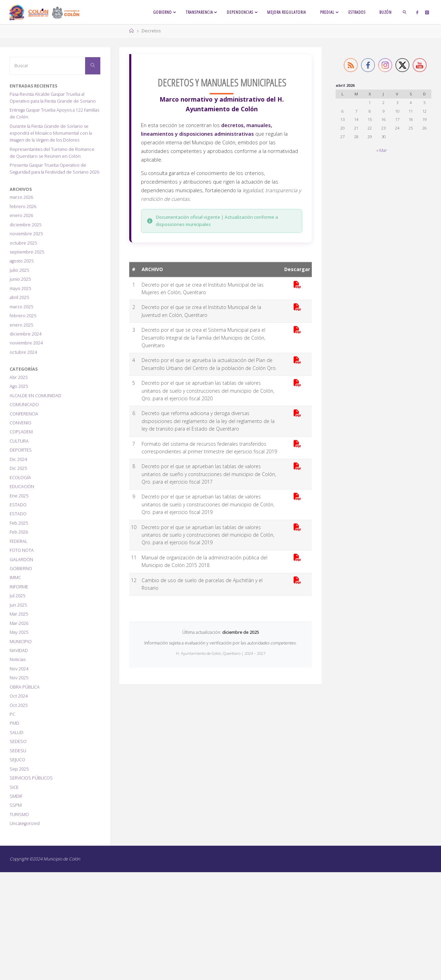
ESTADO (18, 505)
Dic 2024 (18, 459)
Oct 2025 (19, 705)
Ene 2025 (19, 496)
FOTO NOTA (22, 550)
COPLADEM (21, 432)
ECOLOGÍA (20, 478)
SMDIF (16, 796)
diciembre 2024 (25, 334)
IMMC (15, 577)
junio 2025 (20, 279)
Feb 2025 (19, 523)
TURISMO (19, 814)
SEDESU (18, 751)
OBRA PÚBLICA (25, 687)
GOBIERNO (21, 569)
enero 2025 (21, 325)
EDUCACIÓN (22, 487)
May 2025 (19, 632)
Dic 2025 (18, 468)
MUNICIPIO (21, 642)
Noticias (18, 659)
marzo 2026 (21, 197)
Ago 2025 (19, 386)
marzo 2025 (21, 307)
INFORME (19, 587)
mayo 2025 (20, 288)
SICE (14, 787)
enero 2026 (21, 215)
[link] (405, 12)
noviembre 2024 (26, 343)
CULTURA (19, 441)
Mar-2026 (19, 623)
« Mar (382, 150)
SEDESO (18, 741)
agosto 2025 (22, 261)
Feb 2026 (19, 532)
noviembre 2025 (26, 234)
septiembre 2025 (27, 252)
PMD (14, 723)
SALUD (17, 733)
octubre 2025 (23, 243)
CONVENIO (20, 423)
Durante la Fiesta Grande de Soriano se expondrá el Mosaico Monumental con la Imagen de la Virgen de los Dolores (51, 133)
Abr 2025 (19, 377)
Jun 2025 (18, 605)
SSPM (16, 805)
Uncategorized (25, 823)
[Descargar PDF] (297, 285)
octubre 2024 (23, 352)
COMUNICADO (24, 405)
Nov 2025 (19, 678)
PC (12, 714)
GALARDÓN (21, 560)
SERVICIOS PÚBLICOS (31, 778)
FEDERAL (18, 541)
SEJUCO (17, 760)
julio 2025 (19, 270)
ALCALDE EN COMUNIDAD (35, 396)
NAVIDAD (19, 651)
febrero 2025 (23, 316)
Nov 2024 (19, 669)
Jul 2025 (17, 596)
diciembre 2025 (25, 225)
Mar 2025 (19, 614)
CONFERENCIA (24, 414)
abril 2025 (19, 297)
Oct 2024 (19, 696)
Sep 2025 (19, 769)
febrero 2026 (23, 207)
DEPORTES (21, 450)
